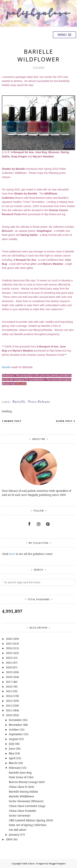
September (16, 734)
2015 (9, 691)
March (13, 763)
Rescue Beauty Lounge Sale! (27, 782)
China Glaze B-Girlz (22, 787)
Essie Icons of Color (21, 777)
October (14, 730)
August (14, 739)
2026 (9, 639)
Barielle (6, 367)
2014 (9, 696)
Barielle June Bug (20, 773)
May (12, 753)
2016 (9, 687)
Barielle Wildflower (22, 796)
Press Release (39, 402)
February (15, 768)
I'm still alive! (18, 830)
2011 (9, 710)
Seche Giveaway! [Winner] (26, 801)
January (14, 835)
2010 (9, 715)
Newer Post (13, 421)
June (12, 749)
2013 (9, 701)
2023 (9, 653)
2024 (9, 648)
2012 (9, 706)
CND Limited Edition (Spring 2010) (31, 820)
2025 (9, 644)
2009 (9, 839)
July (11, 744)
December (15, 720)
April (12, 758)
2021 (9, 663)
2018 (9, 677)
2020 (9, 667)
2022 (9, 658)
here (12, 554)
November (16, 725)
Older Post (64, 421)
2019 (9, 672)
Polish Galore (28, 863)
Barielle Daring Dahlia (23, 792)
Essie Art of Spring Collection (28, 825)
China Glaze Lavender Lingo (27, 806)
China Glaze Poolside (22, 811)
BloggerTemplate (57, 863)
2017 (9, 682)
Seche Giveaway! (20, 816)
